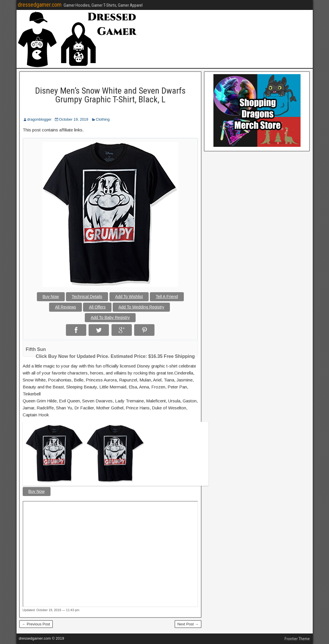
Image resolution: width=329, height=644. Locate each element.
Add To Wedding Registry (141, 307)
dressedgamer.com (40, 5)
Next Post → (188, 624)
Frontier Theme (297, 639)
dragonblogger (39, 119)
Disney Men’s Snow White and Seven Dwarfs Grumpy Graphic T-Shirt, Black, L (110, 95)
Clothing (103, 119)
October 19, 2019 (73, 119)
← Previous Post (36, 624)
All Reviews (65, 307)
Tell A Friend (167, 297)
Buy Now (51, 297)
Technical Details (87, 297)
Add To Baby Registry (110, 317)
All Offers (97, 307)
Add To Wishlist (129, 297)
